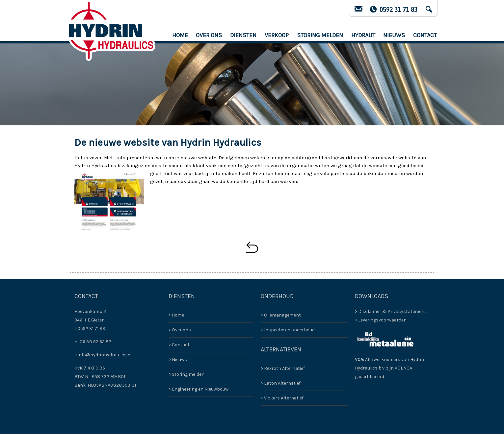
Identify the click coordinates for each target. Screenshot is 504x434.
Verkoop (277, 35)
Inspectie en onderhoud (289, 330)
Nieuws (394, 35)
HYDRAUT (363, 35)
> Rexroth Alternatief (283, 368)
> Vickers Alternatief (282, 398)
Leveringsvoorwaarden (382, 320)
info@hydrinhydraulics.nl (105, 355)
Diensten (243, 35)
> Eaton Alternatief (281, 383)
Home (180, 35)
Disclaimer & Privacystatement (392, 311)
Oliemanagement (282, 315)
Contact (425, 35)
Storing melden (320, 35)
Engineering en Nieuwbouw (200, 389)
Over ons (209, 35)
